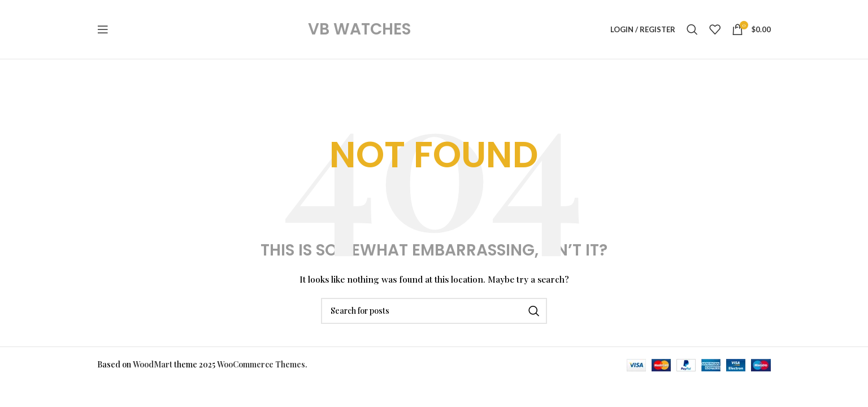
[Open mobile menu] (103, 29)
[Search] (692, 29)
